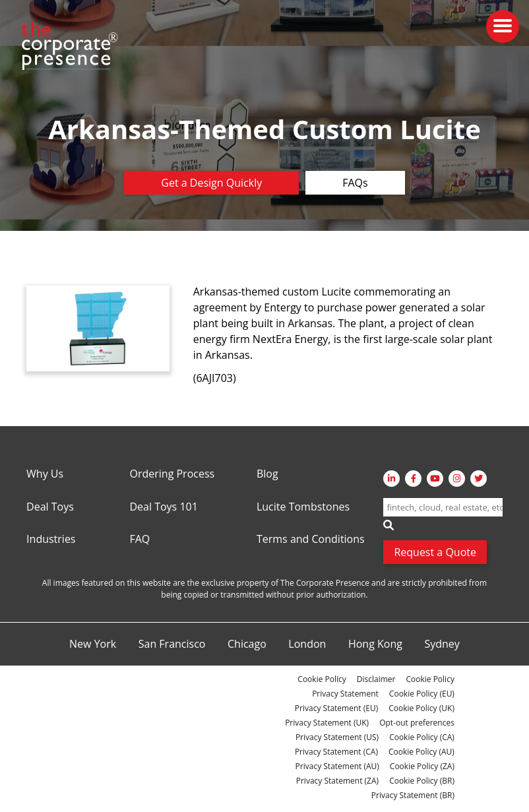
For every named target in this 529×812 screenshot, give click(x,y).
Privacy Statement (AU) (337, 766)
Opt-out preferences (417, 723)
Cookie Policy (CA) (422, 737)
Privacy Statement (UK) (327, 723)
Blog (267, 474)
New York (93, 644)
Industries (51, 540)
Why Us (45, 474)
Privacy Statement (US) (337, 737)
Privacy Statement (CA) (336, 752)
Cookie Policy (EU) (422, 694)
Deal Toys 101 (163, 507)
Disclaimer (376, 679)
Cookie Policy (322, 679)
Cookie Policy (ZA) (422, 766)
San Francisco (172, 644)
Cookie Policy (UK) (421, 708)
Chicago (247, 644)
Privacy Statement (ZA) (337, 781)
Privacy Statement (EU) (336, 708)
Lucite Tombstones (303, 507)
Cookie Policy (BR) (422, 781)
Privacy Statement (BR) (413, 795)
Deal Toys (50, 507)
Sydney (442, 644)
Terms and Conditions (311, 540)
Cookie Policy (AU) (421, 752)
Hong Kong (375, 644)
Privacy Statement (345, 694)
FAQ (140, 540)
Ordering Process (172, 474)
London (307, 644)
